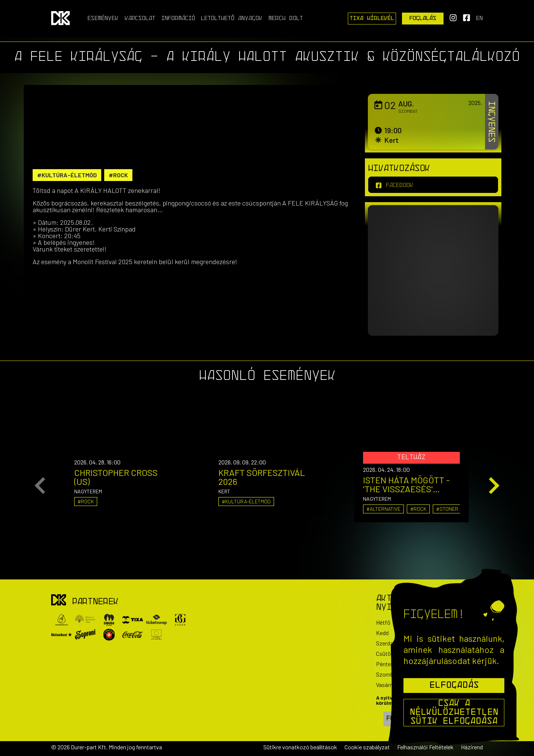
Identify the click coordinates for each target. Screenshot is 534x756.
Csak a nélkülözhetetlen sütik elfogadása (454, 713)
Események (103, 19)
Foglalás (423, 19)
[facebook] (433, 185)
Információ (178, 19)
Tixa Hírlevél (372, 19)
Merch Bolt (286, 19)
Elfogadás (454, 686)
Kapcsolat (140, 19)
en (479, 19)
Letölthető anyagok (232, 19)
